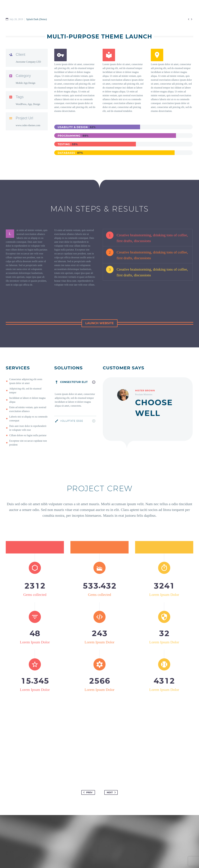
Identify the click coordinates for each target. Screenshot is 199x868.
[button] (100, 323)
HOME (75, 7)
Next (112, 780)
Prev (87, 780)
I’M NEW (89, 7)
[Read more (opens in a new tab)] (75, 83)
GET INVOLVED (108, 7)
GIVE (166, 7)
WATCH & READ (131, 7)
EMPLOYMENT (183, 7)
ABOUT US (152, 7)
